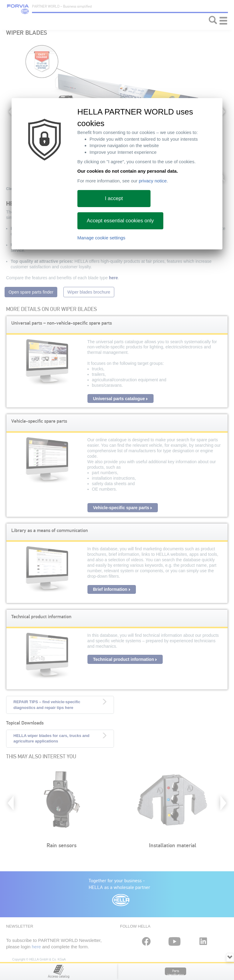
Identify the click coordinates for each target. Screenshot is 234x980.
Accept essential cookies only (120, 221)
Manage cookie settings (101, 238)
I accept (114, 198)
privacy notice (153, 181)
